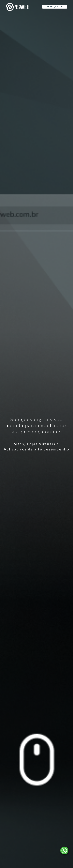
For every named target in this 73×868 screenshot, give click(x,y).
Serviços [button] (55, 7)
